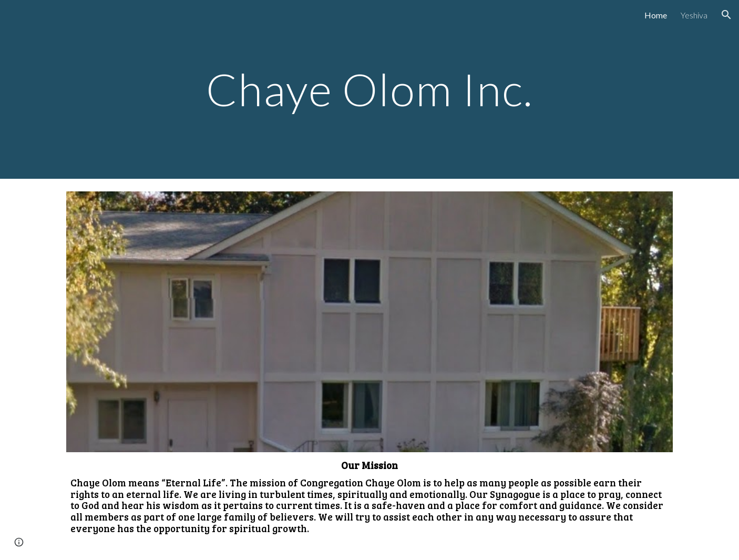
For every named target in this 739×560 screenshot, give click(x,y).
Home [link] (656, 15)
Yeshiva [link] (694, 15)
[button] (726, 15)
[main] (369, 89)
